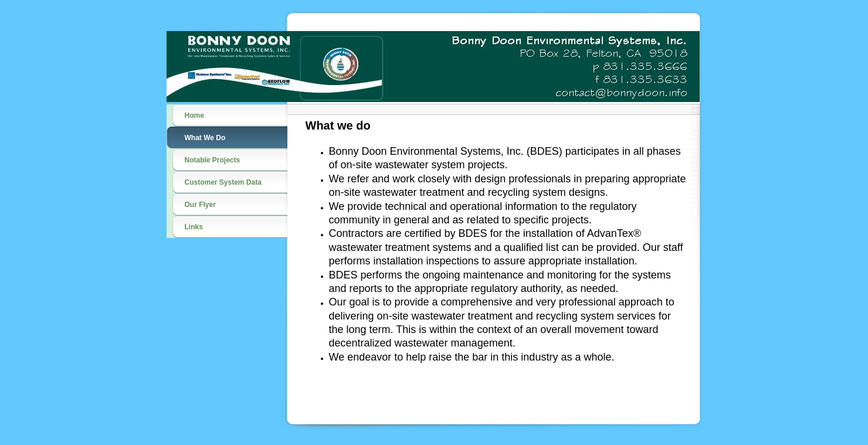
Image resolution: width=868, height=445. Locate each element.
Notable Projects (213, 160)
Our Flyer (200, 205)
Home (194, 116)
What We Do (205, 138)
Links (194, 227)
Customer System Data (223, 182)
